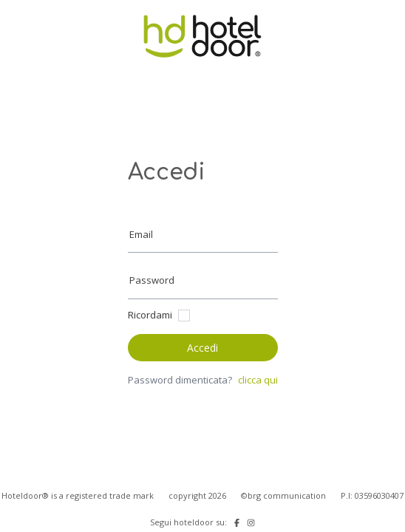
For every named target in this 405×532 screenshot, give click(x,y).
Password (152, 280)
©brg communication (283, 495)
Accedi (202, 348)
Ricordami (150, 315)
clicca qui (258, 380)
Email (141, 234)
